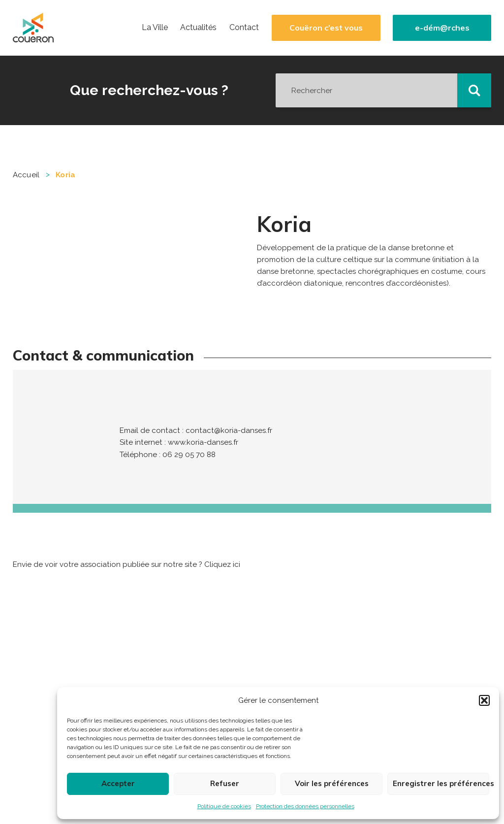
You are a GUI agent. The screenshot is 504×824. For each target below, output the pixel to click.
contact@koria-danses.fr (229, 430)
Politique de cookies (224, 806)
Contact (244, 28)
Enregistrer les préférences (441, 783)
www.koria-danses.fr (203, 442)
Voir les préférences (332, 783)
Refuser (225, 783)
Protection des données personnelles (305, 806)
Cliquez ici (222, 564)
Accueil (26, 175)
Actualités (198, 28)
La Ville (155, 28)
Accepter (118, 783)
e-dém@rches (442, 28)
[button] (484, 700)
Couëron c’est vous (326, 28)
